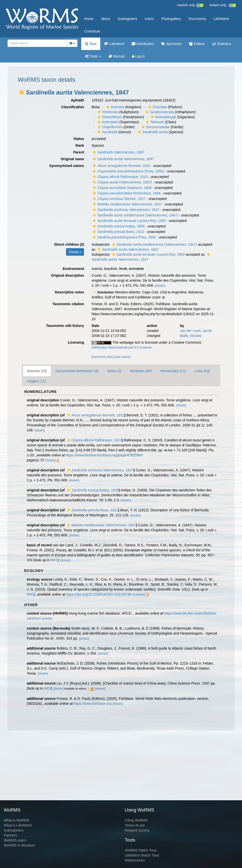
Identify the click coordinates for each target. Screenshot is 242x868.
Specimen (171, 44)
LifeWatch (221, 19)
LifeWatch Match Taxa (142, 855)
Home (89, 19)
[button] (22, 92)
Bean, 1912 (118, 232)
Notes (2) (114, 371)
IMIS (54, 560)
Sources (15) (37, 371)
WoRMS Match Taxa (141, 850)
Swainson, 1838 (121, 188)
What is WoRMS (16, 820)
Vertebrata (107, 112)
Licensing (76, 342)
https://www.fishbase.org (93, 704)
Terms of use (135, 825)
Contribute (92, 31)
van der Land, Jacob (196, 331)
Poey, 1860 (124, 237)
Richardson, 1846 (126, 193)
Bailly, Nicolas (191, 336)
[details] (160, 286)
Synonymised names (67, 166)
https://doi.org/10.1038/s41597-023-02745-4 (100, 594)
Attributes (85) (141, 371)
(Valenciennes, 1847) (122, 182)
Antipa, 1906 (118, 226)
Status (79, 139)
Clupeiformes (109, 127)
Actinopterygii (163, 117)
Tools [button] (93, 56)
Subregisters (127, 19)
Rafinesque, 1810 (120, 177)
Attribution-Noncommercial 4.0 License (121, 347)
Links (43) (202, 371)
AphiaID (77, 100)
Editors (197, 44)
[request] (100, 689)
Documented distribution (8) (77, 371)
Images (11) (36, 381)
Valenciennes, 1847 (118, 152)
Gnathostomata (159, 112)
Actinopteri (107, 122)
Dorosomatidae (155, 127)
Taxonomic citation (68, 304)
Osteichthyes (109, 117)
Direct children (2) (69, 244)
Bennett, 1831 (121, 166)
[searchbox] (36, 43)
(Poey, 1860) (128, 171)
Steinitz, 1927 (118, 199)
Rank (80, 145)
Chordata (157, 107)
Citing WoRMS (136, 820)
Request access (137, 830)
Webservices (135, 860)
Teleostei (154, 122)
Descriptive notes (70, 292)
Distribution (143, 44)
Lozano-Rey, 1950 (129, 221)
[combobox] (37, 43)
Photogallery (171, 19)
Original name (72, 159)
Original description (67, 275)
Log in (138, 56)
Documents (197, 19)
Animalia (115, 107)
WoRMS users (15, 840)
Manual (117, 56)
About (106, 19)
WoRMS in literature (19, 845)
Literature (114, 44)
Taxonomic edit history (65, 326)
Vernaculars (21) (173, 371)
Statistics (222, 44)
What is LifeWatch (18, 825)
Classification (73, 107)
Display (75, 252)
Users (149, 19)
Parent (79, 152)
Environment (73, 269)
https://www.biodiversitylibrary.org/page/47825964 (104, 455)
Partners (10, 835)
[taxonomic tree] (102, 357)
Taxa (91, 44)
